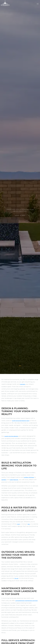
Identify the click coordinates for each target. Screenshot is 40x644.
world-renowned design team (21, 421)
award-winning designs (11, 436)
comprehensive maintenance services (26, 601)
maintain (23, 384)
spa (29, 524)
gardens (4, 480)
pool (19, 524)
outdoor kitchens (29, 477)
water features (14, 480)
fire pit (16, 578)
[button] (38, 4)
